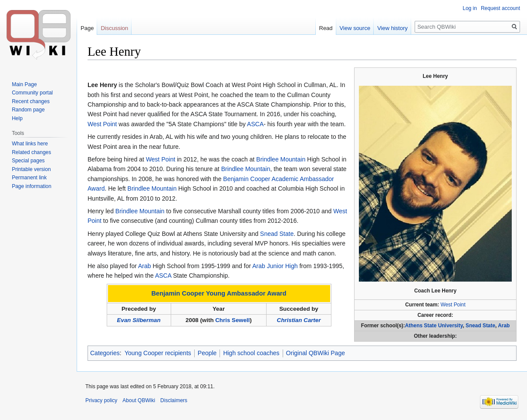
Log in (470, 8)
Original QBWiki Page (316, 353)
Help (17, 118)
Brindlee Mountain (281, 159)
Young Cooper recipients (158, 353)
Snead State (480, 326)
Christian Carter (299, 320)
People (207, 353)
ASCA (255, 124)
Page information (32, 186)
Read (326, 28)
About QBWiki (139, 400)
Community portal (32, 93)
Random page (28, 110)
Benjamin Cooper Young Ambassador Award (219, 293)
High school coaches (251, 353)
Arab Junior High (275, 266)
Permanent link (29, 178)
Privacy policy (101, 400)
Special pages (28, 161)
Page (87, 28)
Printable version (31, 169)
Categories (105, 353)
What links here (30, 144)
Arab (504, 326)
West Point (453, 305)
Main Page (24, 84)
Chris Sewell (232, 320)
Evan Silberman (139, 320)
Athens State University (434, 326)
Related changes (31, 152)
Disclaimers (174, 400)
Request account (500, 8)
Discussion (114, 28)
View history (392, 28)
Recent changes (31, 101)
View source (355, 28)
